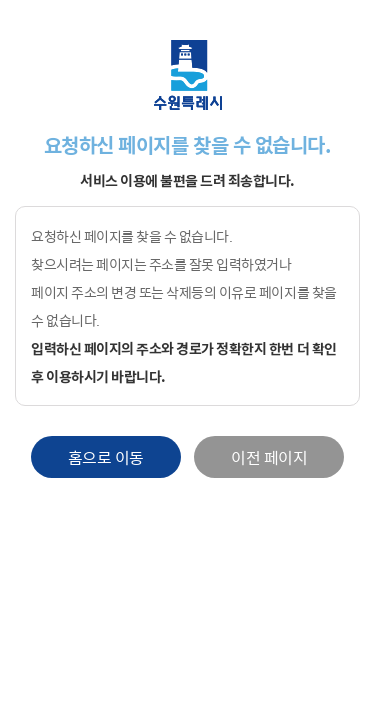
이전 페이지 (269, 457)
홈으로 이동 (106, 457)
